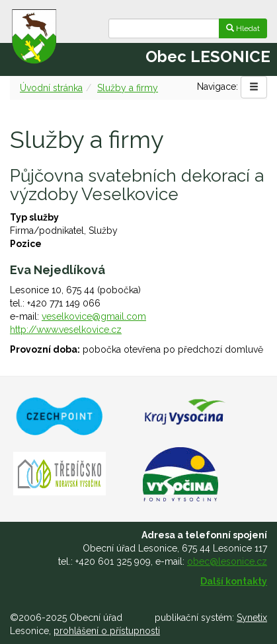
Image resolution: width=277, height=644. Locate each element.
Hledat (243, 28)
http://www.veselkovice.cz (66, 330)
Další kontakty (234, 581)
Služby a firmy (128, 88)
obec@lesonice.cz (227, 561)
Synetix (252, 618)
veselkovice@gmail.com (94, 316)
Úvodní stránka (51, 88)
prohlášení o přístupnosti (107, 631)
